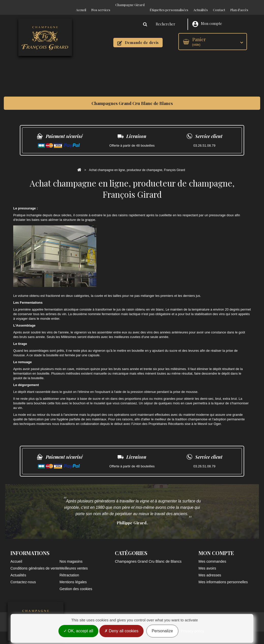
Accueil (81, 5)
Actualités (201, 5)
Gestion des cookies (76, 584)
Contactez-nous (23, 577)
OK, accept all (78, 632)
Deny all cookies (121, 632)
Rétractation (69, 570)
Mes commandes (212, 556)
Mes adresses (210, 570)
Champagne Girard (130, 5)
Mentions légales (73, 577)
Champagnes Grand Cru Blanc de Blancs (132, 98)
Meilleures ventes (74, 563)
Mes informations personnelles (223, 577)
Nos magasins (71, 556)
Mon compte (207, 19)
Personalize (162, 632)
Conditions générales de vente (35, 563)
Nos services (101, 5)
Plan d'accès (239, 5)
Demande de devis (138, 38)
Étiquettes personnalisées (169, 5)
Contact (219, 5)
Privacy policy (193, 632)
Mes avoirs (207, 563)
